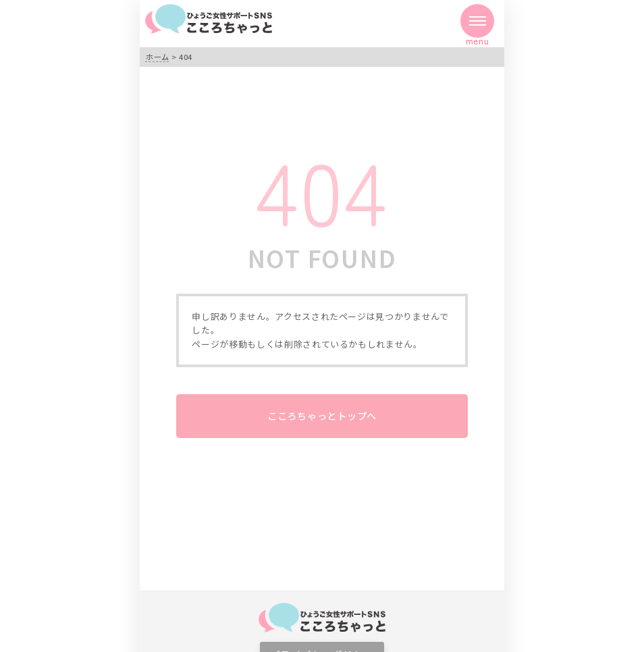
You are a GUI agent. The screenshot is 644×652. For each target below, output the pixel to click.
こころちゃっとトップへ (322, 415)
